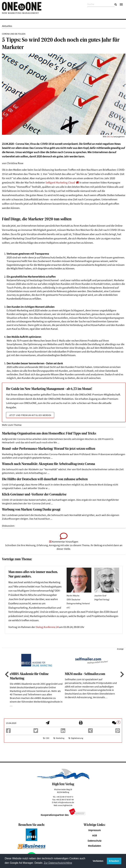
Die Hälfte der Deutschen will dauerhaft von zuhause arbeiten (45, 479)
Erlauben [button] (114, 861)
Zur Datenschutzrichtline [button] (58, 863)
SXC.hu (110, 136)
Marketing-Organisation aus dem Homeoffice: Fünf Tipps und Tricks (49, 434)
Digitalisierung (77, 738)
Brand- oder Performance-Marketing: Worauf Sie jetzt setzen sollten (49, 449)
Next (122, 674)
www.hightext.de (65, 805)
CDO (47, 738)
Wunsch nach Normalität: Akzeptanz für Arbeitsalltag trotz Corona (48, 464)
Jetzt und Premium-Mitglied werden (30, 415)
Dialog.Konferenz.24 (47, 627)
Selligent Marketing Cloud (60, 182)
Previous (6, 674)
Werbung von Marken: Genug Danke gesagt (31, 510)
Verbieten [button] (98, 861)
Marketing (60, 738)
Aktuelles (7, 26)
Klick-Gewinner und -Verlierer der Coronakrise (34, 495)
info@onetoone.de (66, 802)
